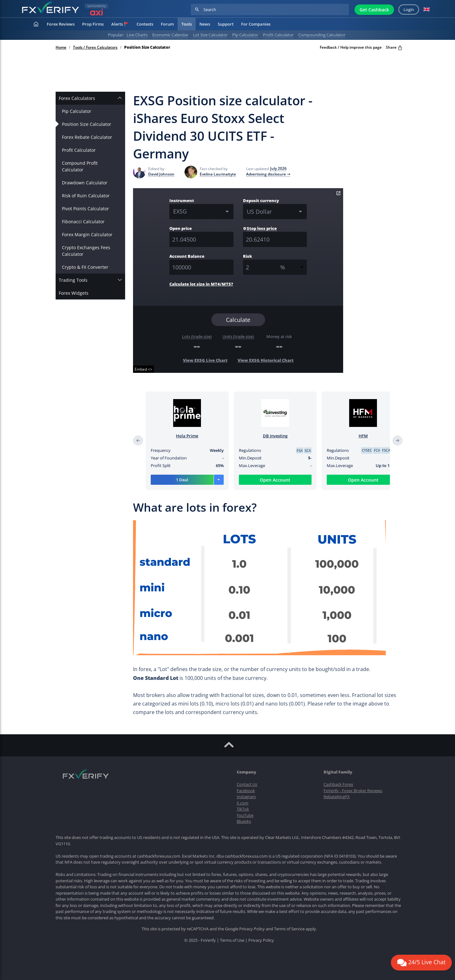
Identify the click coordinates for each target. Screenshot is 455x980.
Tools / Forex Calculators (95, 47)
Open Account (280, 480)
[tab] (90, 98)
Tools (187, 24)
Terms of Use (232, 940)
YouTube (245, 815)
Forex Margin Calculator (87, 234)
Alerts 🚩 (120, 24)
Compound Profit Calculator (80, 166)
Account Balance (187, 256)
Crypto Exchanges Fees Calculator (86, 251)
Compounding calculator (322, 35)
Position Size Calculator (87, 124)
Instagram (246, 797)
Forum (167, 24)
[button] (427, 9)
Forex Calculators (77, 98)
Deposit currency (261, 200)
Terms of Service (289, 929)
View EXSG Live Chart (205, 360)
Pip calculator (245, 35)
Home (61, 47)
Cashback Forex (338, 784)
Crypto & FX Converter (85, 267)
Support (226, 24)
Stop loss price (260, 228)
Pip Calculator (77, 111)
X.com (243, 803)
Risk (248, 256)
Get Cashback (374, 10)
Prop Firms (93, 24)
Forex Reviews (61, 24)
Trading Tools (73, 280)
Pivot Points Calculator (85, 209)
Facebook (246, 791)
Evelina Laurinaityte (218, 174)
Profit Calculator (79, 150)
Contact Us (247, 784)
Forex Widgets (74, 293)
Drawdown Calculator (85, 183)
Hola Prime (192, 436)
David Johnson (161, 174)
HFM (368, 436)
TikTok (243, 809)
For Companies (256, 24)
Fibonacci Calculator (83, 222)
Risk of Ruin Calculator (86, 196)
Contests (145, 24)
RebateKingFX (337, 797)
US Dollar (259, 212)
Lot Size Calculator (210, 35)
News (205, 24)
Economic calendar (170, 35)
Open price (181, 228)
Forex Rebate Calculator (87, 137)
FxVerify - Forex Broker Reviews (353, 791)
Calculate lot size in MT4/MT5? (201, 284)
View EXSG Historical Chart (266, 360)
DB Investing (280, 436)
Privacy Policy (252, 929)
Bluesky (244, 821)
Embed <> (143, 369)
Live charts (137, 35)
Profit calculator (278, 35)
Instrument (182, 200)
